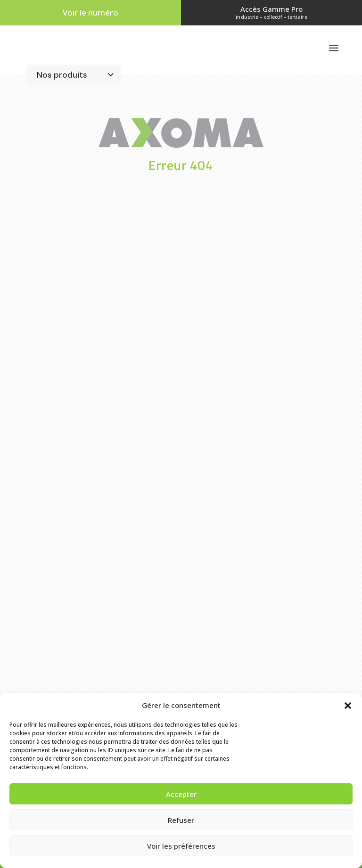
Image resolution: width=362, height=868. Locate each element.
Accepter (181, 794)
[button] (348, 706)
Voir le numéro (90, 12)
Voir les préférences (181, 846)
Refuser (181, 820)
